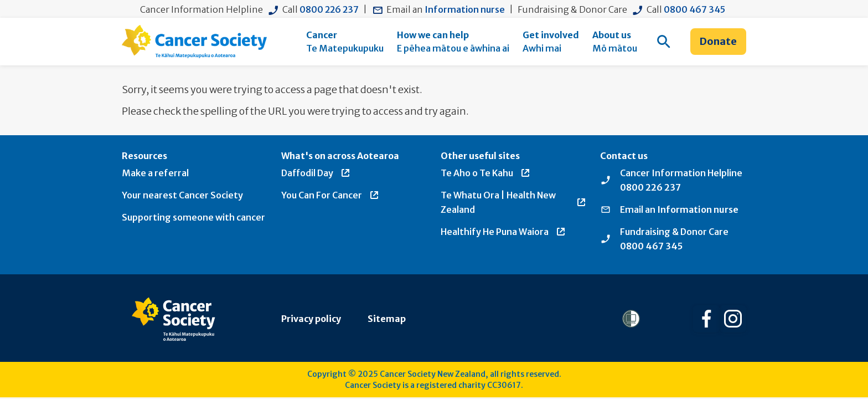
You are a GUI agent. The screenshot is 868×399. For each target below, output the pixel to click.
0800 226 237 (329, 9)
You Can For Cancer (330, 195)
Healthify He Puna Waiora (503, 232)
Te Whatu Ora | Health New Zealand (514, 202)
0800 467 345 (694, 9)
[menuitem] (345, 42)
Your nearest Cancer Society (182, 195)
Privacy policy (311, 319)
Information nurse (465, 9)
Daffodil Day (316, 173)
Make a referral (155, 173)
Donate (718, 41)
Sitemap (387, 319)
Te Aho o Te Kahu (486, 173)
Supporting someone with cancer (193, 217)
